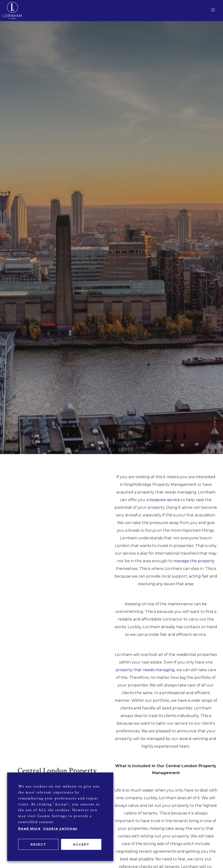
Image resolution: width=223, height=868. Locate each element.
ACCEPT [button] (81, 844)
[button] (213, 10)
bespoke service (165, 500)
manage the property (194, 561)
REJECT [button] (38, 844)
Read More (29, 828)
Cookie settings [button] (60, 828)
